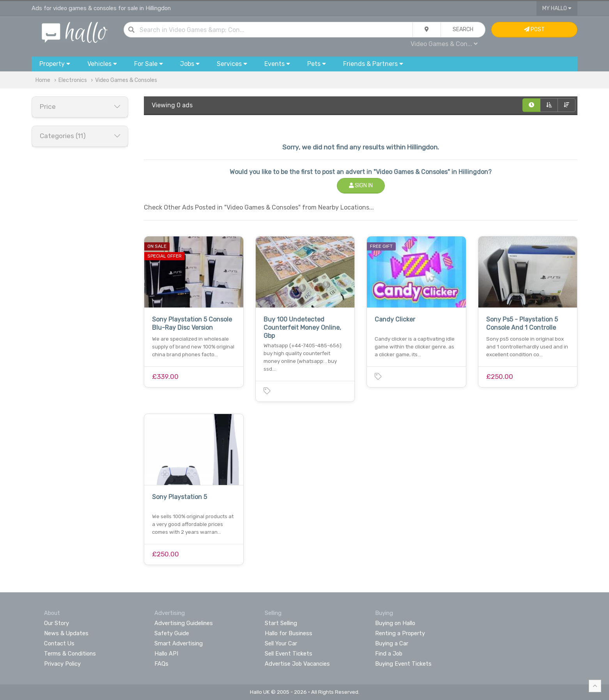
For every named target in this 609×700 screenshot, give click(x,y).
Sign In (361, 186)
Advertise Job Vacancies (297, 664)
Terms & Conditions (70, 654)
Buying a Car (392, 643)
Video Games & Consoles (126, 80)
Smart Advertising (179, 643)
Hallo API (166, 654)
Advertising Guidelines (184, 623)
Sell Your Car (281, 643)
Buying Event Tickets (403, 664)
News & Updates (66, 633)
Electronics (73, 80)
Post (534, 29)
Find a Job (389, 654)
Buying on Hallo (395, 623)
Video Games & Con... (444, 44)
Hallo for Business (289, 633)
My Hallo (557, 8)
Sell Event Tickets (289, 654)
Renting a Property (400, 633)
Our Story (57, 623)
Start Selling (281, 623)
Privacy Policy (62, 664)
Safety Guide (172, 633)
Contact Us (59, 643)
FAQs (161, 664)
